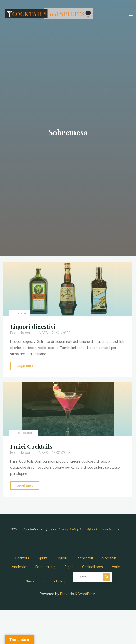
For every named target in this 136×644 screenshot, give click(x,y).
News (30, 581)
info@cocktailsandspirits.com (104, 529)
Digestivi (20, 313)
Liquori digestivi (33, 326)
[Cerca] (106, 577)
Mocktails (109, 558)
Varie (116, 567)
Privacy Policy (68, 529)
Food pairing (45, 567)
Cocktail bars (93, 567)
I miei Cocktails (31, 446)
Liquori (62, 558)
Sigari (69, 567)
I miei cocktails (24, 432)
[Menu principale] (128, 13)
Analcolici (19, 567)
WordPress (87, 594)
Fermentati (84, 558)
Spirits (43, 558)
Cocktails (22, 558)
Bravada (67, 594)
